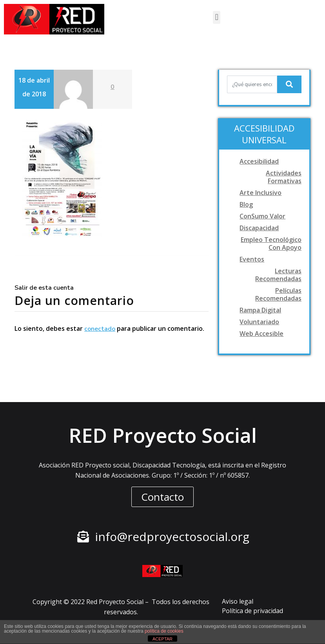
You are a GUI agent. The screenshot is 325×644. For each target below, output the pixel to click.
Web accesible (261, 334)
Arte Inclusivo (261, 193)
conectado (100, 329)
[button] (217, 17)
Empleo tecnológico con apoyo (271, 244)
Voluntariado (259, 322)
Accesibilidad (259, 161)
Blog (246, 204)
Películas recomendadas (278, 294)
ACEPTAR (162, 639)
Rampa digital (260, 310)
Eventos (252, 259)
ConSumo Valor (262, 216)
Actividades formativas (284, 177)
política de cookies (164, 631)
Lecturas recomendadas (278, 275)
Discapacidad (259, 228)
